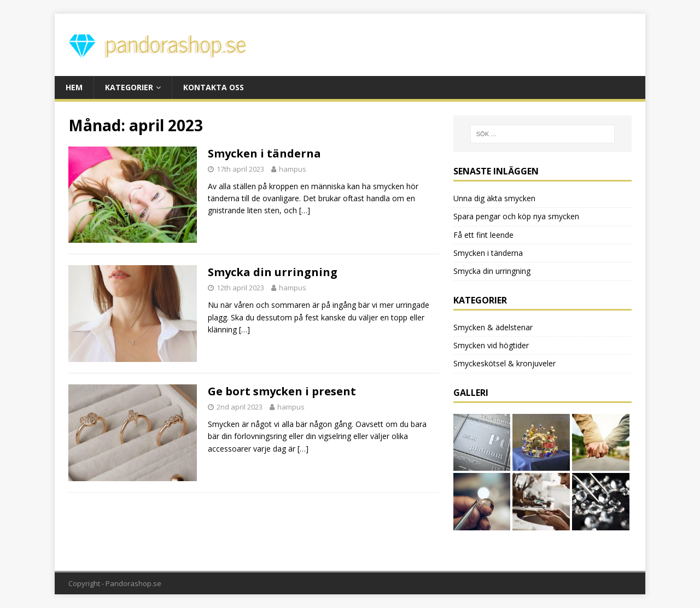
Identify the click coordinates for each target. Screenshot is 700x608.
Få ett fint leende (483, 235)
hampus (293, 169)
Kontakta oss (214, 87)
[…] (305, 210)
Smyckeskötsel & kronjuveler (504, 363)
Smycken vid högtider (491, 345)
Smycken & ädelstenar (493, 327)
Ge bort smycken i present (282, 391)
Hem (74, 87)
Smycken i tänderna (264, 153)
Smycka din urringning (273, 272)
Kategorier (129, 87)
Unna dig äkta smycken (494, 198)
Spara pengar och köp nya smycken (516, 216)
